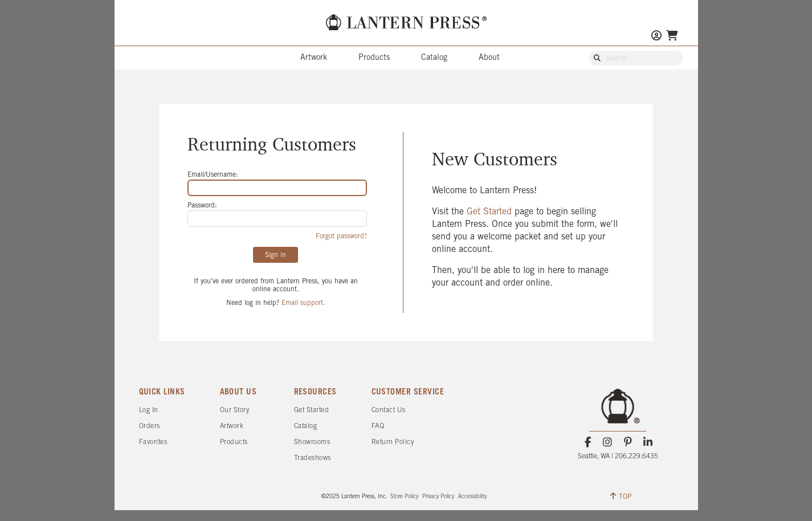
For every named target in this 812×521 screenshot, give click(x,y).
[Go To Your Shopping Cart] (672, 37)
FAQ (378, 426)
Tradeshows (313, 458)
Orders (150, 426)
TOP (621, 496)
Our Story (235, 410)
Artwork (314, 58)
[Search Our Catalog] (641, 59)
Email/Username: (213, 175)
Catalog (434, 58)
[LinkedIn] (648, 442)
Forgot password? (341, 236)
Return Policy (393, 442)
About (489, 58)
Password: (202, 205)
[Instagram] (608, 442)
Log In (149, 410)
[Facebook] (588, 442)
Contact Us (389, 410)
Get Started (491, 212)
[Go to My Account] (656, 37)
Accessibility (472, 497)
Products (374, 58)
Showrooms (312, 442)
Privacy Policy (438, 497)
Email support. (303, 303)
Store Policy (404, 497)
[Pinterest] (628, 442)
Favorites (153, 442)
